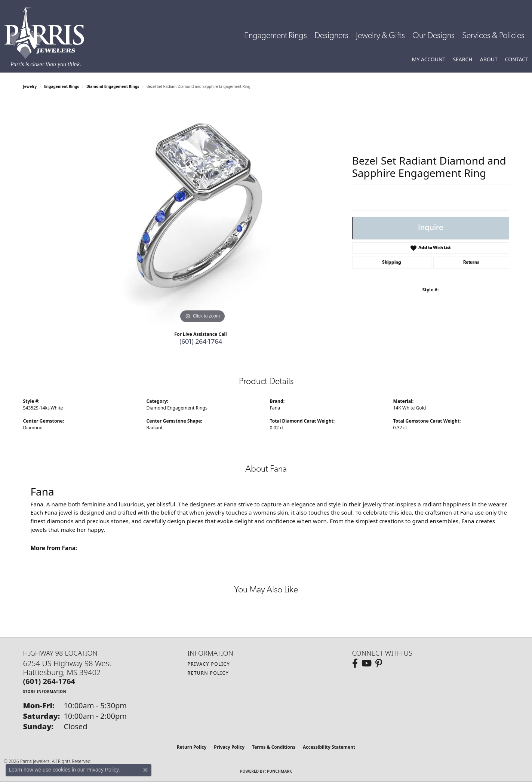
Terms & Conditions (274, 747)
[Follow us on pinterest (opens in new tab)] (379, 663)
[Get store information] (45, 691)
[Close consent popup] (145, 770)
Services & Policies (493, 36)
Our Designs (433, 36)
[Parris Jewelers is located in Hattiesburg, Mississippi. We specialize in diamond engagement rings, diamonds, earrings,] (48, 37)
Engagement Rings (276, 36)
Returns (471, 263)
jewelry (30, 86)
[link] (517, 59)
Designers (331, 36)
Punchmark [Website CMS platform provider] (279, 771)
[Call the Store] (49, 681)
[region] (203, 213)
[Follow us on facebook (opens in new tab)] (355, 663)
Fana (275, 408)
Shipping (392, 263)
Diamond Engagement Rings (113, 86)
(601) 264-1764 (201, 342)
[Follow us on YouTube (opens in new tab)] (367, 663)
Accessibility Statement (329, 747)
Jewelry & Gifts (380, 36)
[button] (429, 59)
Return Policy (208, 673)
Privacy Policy (209, 664)
